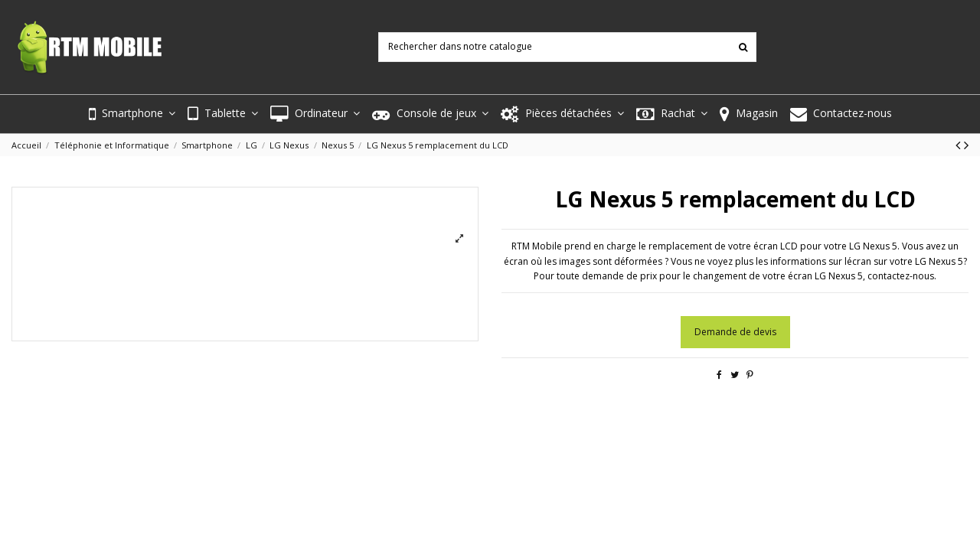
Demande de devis (735, 332)
